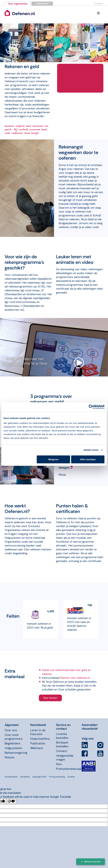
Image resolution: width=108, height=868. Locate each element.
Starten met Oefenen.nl (75, 678)
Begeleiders (13, 743)
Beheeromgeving (16, 753)
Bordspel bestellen (62, 744)
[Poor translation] (11, 801)
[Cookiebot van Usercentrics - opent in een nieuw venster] (91, 407)
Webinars (37, 748)
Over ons (11, 730)
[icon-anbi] (89, 762)
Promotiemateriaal (69, 769)
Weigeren (53, 459)
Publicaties (38, 743)
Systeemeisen (11, 777)
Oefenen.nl (42, 3)
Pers (59, 764)
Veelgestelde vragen (65, 758)
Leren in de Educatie (38, 732)
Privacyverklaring (57, 777)
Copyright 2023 (39, 777)
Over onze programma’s (14, 737)
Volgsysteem (13, 748)
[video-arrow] (79, 359)
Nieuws (10, 757)
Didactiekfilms (40, 739)
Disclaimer (25, 777)
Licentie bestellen (62, 736)
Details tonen (91, 450)
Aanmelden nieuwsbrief (90, 727)
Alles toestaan (88, 459)
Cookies (71, 777)
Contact (99, 3)
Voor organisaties (18, 4)
